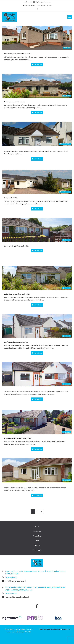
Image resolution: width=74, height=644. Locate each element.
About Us (37, 531)
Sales (37, 541)
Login (50, 6)
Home (37, 526)
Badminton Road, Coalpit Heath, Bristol (17, 294)
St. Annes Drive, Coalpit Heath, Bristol (17, 246)
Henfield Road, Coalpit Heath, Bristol (16, 342)
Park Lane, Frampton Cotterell (14, 102)
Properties (37, 536)
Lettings (37, 545)
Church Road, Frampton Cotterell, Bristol (18, 54)
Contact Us (37, 550)
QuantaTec (66, 629)
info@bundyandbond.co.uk (42, 2)
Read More (38, 65)
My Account (41, 6)
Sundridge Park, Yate (11, 198)
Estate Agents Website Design (49, 629)
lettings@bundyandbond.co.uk (17, 597)
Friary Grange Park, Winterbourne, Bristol (18, 438)
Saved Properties (29, 6)
